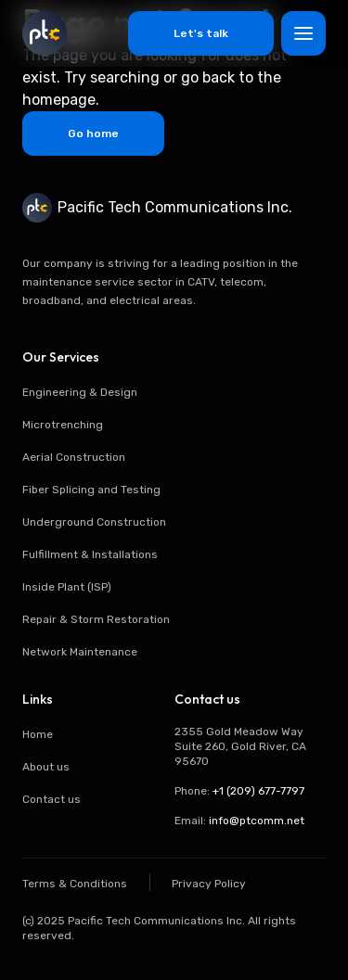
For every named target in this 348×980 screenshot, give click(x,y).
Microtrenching (63, 425)
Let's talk (201, 33)
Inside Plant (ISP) (67, 587)
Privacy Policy (209, 884)
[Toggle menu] (303, 33)
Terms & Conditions (75, 884)
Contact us (52, 799)
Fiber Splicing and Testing (91, 490)
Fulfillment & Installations (90, 554)
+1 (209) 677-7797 (258, 791)
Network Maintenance (80, 652)
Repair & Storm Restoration (96, 619)
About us (46, 767)
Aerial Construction (74, 457)
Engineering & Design (80, 392)
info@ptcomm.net (257, 821)
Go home (93, 134)
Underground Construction (94, 522)
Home (38, 734)
